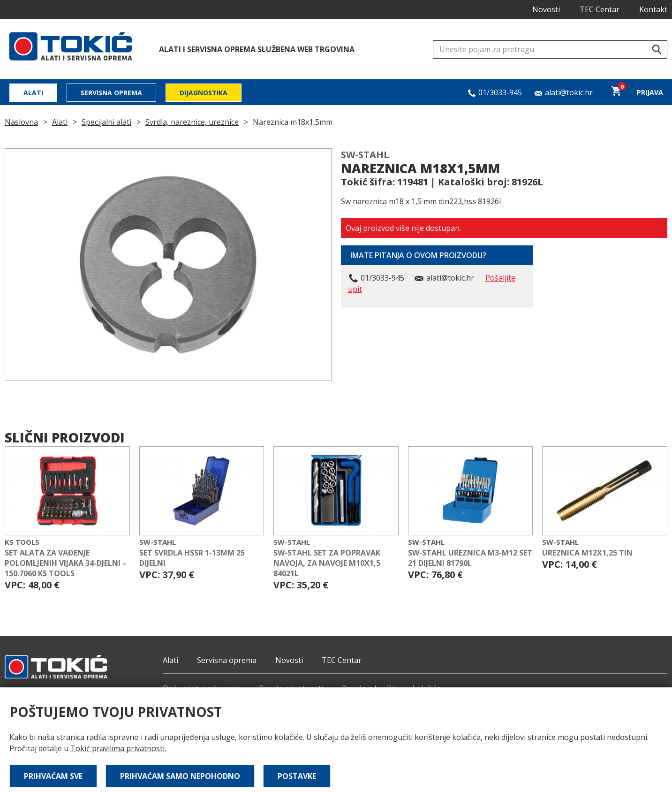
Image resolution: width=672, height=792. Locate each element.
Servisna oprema (111, 93)
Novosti (546, 9)
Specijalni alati (106, 122)
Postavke (297, 776)
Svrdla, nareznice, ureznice (192, 122)
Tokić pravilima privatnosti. (118, 748)
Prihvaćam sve (53, 776)
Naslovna (21, 122)
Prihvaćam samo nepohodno (180, 776)
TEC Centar (600, 9)
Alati (33, 93)
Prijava (650, 92)
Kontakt (653, 9)
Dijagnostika (204, 93)
